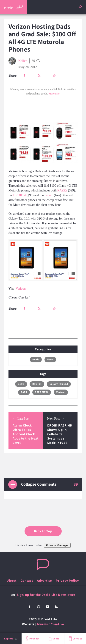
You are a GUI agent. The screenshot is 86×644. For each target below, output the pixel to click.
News (50, 359)
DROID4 (37, 384)
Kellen (18, 61)
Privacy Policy (67, 580)
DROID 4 (20, 195)
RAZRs (62, 190)
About (12, 580)
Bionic (49, 195)
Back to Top (43, 531)
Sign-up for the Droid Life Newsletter (43, 595)
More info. (54, 94)
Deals (54, 639)
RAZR (24, 392)
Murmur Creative (51, 624)
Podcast (32, 639)
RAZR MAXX (42, 392)
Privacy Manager (57, 545)
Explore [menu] (9, 639)
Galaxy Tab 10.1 (59, 384)
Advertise (44, 580)
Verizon (21, 289)
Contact (75, 639)
